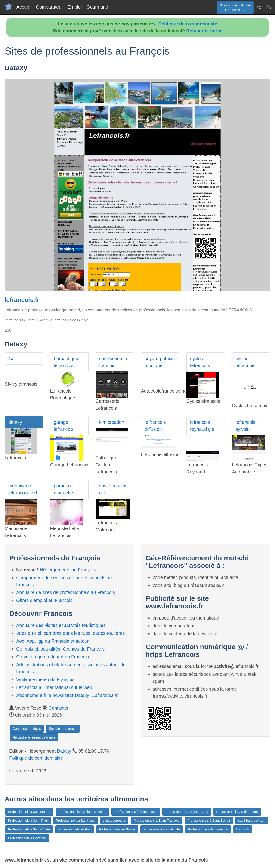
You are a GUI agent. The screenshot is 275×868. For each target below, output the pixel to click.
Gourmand (97, 7)
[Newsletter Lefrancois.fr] (259, 7)
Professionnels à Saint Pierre (237, 812)
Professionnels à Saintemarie (29, 812)
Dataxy (64, 751)
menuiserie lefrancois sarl (23, 489)
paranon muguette (63, 489)
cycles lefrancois (200, 362)
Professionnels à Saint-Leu (75, 821)
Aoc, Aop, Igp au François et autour (53, 641)
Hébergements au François (68, 570)
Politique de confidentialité (188, 24)
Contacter (59, 708)
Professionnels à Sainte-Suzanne (82, 812)
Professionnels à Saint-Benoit (209, 821)
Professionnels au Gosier (117, 829)
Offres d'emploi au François (44, 600)
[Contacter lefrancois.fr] (268, 7)
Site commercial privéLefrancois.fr (235, 8)
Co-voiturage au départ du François (53, 657)
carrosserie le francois (113, 362)
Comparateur (49, 7)
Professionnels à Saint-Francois (157, 821)
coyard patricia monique (160, 362)
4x (11, 359)
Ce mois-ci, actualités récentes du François (60, 649)
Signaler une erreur (63, 729)
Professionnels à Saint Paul (28, 821)
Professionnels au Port (75, 829)
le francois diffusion (155, 426)
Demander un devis (27, 729)
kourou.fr (243, 829)
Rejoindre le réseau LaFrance (34, 737)
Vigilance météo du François (45, 679)
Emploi (75, 7)
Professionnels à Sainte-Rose (136, 812)
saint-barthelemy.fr (252, 821)
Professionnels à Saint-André (29, 829)
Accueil (24, 7)
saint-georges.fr (114, 821)
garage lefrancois (64, 426)
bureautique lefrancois (66, 362)
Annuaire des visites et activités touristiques (61, 625)
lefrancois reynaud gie (202, 426)
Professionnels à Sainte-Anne (187, 812)
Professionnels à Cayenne (27, 838)
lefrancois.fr (22, 300)
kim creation (112, 422)
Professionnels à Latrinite (162, 829)
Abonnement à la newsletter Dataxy (68, 695)
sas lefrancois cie (113, 489)
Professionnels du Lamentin (208, 829)
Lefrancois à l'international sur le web (54, 687)
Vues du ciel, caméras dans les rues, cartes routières (70, 633)
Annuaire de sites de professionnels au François (66, 592)
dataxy (15, 422)
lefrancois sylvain (246, 426)
